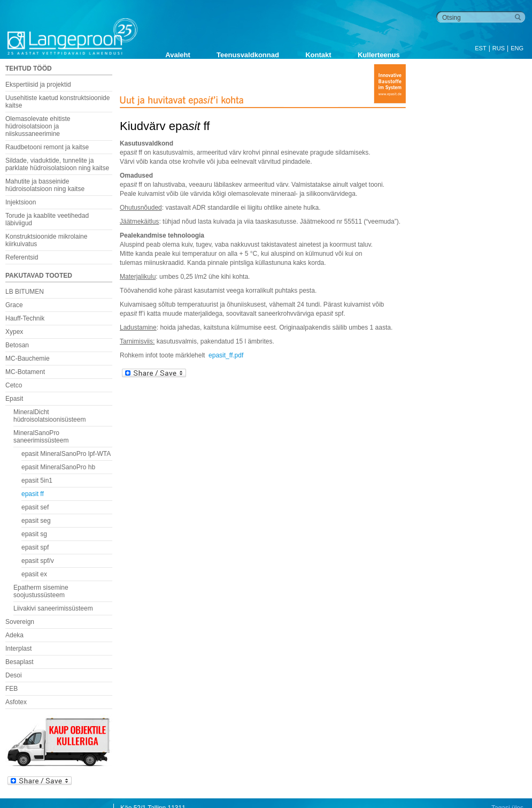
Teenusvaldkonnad (248, 55)
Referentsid (22, 257)
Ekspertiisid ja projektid (38, 85)
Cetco (14, 385)
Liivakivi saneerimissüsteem (53, 608)
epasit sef (35, 507)
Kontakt (318, 55)
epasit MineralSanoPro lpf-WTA (66, 454)
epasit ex (34, 574)
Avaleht (178, 55)
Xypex (14, 332)
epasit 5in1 (37, 481)
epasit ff (33, 494)
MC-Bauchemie (28, 359)
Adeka (14, 635)
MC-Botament (25, 372)
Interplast (18, 649)
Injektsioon (21, 202)
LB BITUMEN (25, 292)
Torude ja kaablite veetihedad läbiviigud (47, 219)
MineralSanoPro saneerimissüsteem (41, 437)
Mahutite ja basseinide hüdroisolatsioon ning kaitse (45, 185)
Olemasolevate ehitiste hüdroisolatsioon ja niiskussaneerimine (38, 126)
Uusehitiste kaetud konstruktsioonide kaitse (57, 102)
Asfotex (16, 702)
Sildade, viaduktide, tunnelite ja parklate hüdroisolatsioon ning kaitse (57, 164)
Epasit (14, 399)
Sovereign (20, 622)
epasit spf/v (38, 561)
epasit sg (34, 534)
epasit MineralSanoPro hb (58, 467)
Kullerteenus (379, 55)
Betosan (17, 345)
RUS (499, 48)
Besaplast (20, 662)
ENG (517, 48)
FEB (11, 689)
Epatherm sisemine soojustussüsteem (41, 591)
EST (480, 48)
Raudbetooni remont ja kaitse (47, 147)
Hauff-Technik (25, 318)
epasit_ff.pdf (226, 355)
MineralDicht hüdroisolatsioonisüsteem (49, 416)
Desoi (14, 675)
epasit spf (35, 547)
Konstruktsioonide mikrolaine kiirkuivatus (46, 240)
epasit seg (36, 521)
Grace (14, 305)
